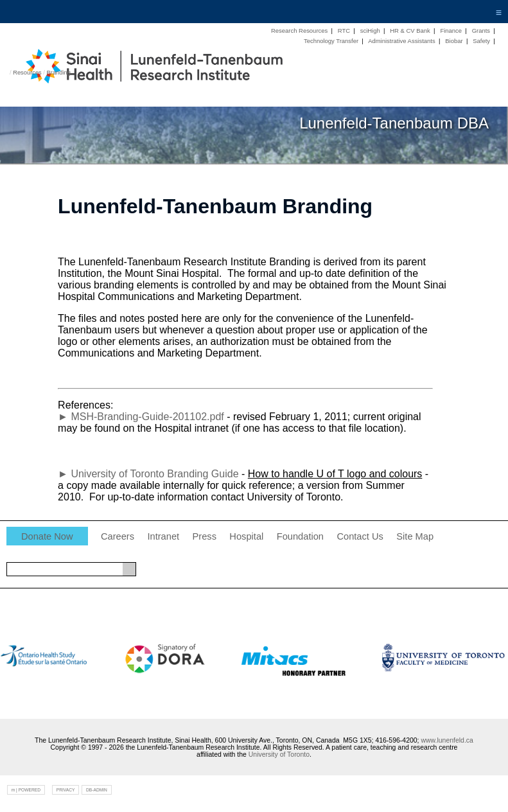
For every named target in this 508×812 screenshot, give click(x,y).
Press (205, 536)
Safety (481, 41)
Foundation (300, 536)
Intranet (163, 536)
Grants (481, 31)
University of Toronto (279, 755)
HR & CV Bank (410, 31)
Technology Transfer (331, 41)
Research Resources (299, 31)
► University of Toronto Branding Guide (148, 474)
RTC (344, 31)
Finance (451, 31)
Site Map (415, 536)
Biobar (454, 41)
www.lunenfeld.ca (447, 740)
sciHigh (370, 31)
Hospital (246, 536)
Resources (27, 73)
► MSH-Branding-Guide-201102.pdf (141, 417)
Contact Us (360, 536)
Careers (118, 536)
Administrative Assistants (402, 41)
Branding (59, 73)
